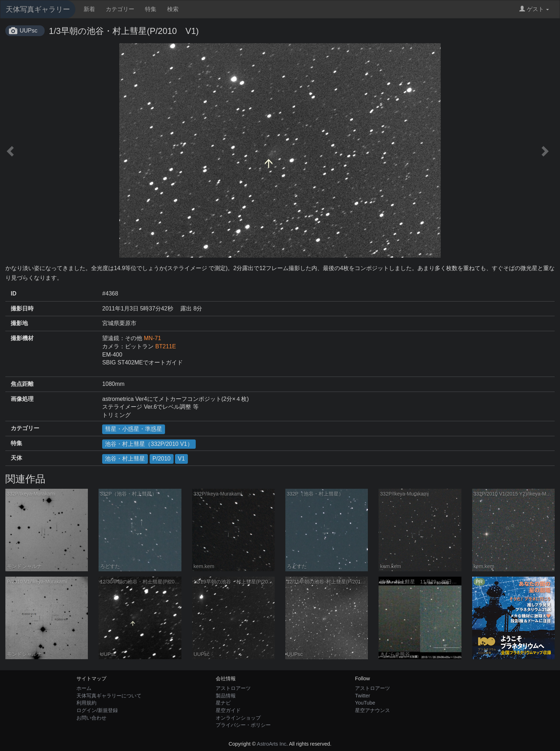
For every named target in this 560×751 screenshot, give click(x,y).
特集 (151, 9)
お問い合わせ (91, 718)
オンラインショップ (238, 718)
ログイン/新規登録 (97, 710)
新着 (89, 9)
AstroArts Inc (271, 744)
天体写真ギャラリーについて (109, 696)
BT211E (166, 346)
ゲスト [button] (534, 9)
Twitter (362, 696)
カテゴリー (120, 9)
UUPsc (29, 31)
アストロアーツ (233, 688)
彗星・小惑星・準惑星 (134, 429)
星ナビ (223, 703)
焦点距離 (22, 384)
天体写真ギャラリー (38, 9)
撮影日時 (22, 309)
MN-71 (152, 338)
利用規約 (86, 703)
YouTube (365, 703)
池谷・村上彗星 (125, 459)
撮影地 (19, 323)
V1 (181, 459)
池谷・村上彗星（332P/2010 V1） (149, 444)
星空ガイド (228, 710)
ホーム (84, 688)
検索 (173, 9)
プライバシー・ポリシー (243, 725)
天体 (16, 458)
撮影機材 (22, 338)
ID (14, 294)
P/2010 (162, 459)
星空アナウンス (372, 710)
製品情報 (226, 696)
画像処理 (22, 399)
